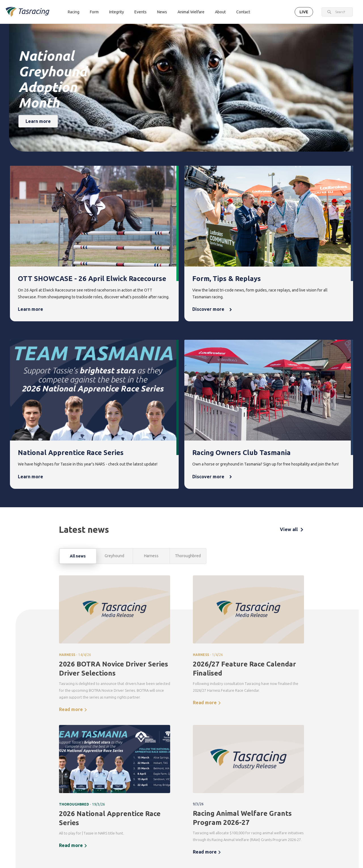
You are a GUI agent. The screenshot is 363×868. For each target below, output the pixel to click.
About (220, 12)
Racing (74, 12)
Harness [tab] (151, 385)
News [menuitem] (233, 766)
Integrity (117, 12)
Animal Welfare (191, 12)
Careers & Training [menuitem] (303, 809)
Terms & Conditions (49, 828)
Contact (243, 12)
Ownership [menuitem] (100, 805)
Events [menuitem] (200, 766)
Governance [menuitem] (305, 786)
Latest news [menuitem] (237, 776)
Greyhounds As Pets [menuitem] (273, 787)
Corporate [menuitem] (304, 776)
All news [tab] (78, 386)
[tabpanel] (181, 549)
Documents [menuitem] (305, 795)
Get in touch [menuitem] (101, 850)
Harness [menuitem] (98, 786)
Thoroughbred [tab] (188, 385)
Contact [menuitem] (99, 840)
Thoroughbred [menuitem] (103, 776)
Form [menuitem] (130, 766)
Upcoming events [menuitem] (201, 780)
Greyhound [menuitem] (100, 795)
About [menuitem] (301, 766)
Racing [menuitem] (98, 766)
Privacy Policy (78, 828)
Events (141, 12)
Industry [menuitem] (302, 822)
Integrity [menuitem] (168, 766)
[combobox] (340, 12)
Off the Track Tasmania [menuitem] (272, 803)
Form (94, 12)
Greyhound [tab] (114, 385)
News (162, 12)
